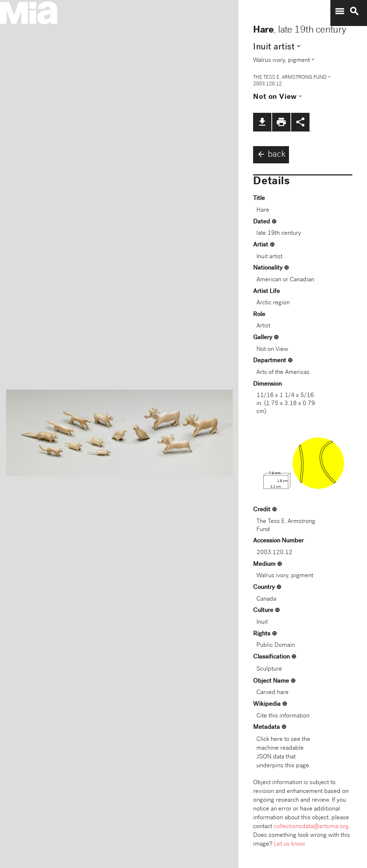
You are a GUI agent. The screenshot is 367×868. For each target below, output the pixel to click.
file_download (262, 122)
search (354, 11)
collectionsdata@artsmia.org (311, 827)
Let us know (290, 844)
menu (340, 11)
